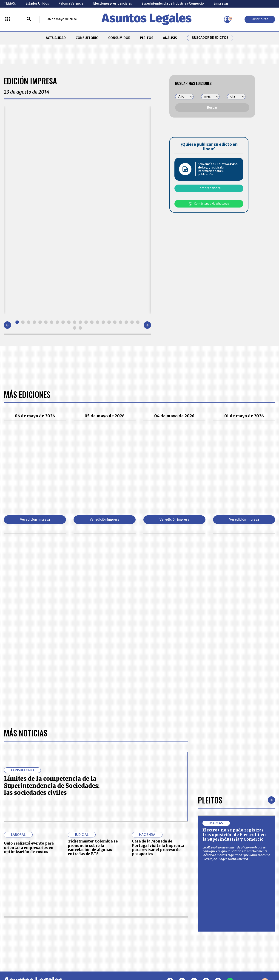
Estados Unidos (37, 4)
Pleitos (210, 800)
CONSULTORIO (87, 38)
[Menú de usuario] (227, 20)
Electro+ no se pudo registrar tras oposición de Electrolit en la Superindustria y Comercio (234, 835)
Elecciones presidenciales (113, 4)
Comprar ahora (209, 188)
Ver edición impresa (35, 520)
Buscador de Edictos (210, 38)
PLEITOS (147, 38)
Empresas (221, 4)
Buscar (212, 108)
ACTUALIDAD (56, 38)
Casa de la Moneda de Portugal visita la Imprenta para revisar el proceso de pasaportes (158, 848)
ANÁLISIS (170, 38)
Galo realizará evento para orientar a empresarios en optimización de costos (29, 847)
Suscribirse (260, 19)
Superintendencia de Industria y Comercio (173, 4)
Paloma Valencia (71, 4)
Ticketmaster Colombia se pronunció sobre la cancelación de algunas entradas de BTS (93, 848)
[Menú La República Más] (8, 20)
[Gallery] (77, 210)
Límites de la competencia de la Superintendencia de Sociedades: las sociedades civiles (52, 786)
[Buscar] (29, 20)
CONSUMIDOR (119, 38)
